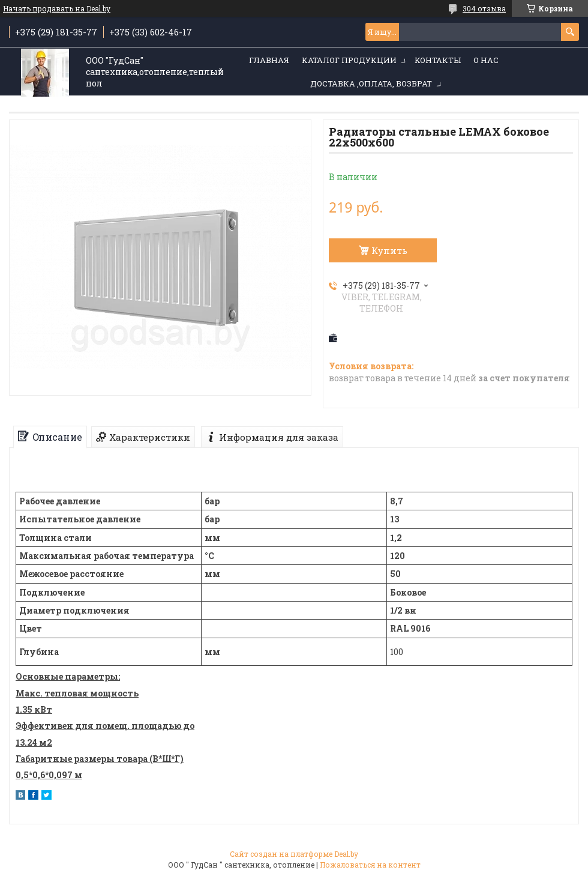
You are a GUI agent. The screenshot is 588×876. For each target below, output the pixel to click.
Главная (269, 60)
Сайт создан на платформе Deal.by (294, 854)
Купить (389, 250)
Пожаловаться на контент (370, 865)
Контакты (438, 60)
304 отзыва (484, 8)
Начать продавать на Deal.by (57, 8)
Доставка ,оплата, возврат (371, 83)
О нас (486, 60)
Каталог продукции (349, 60)
